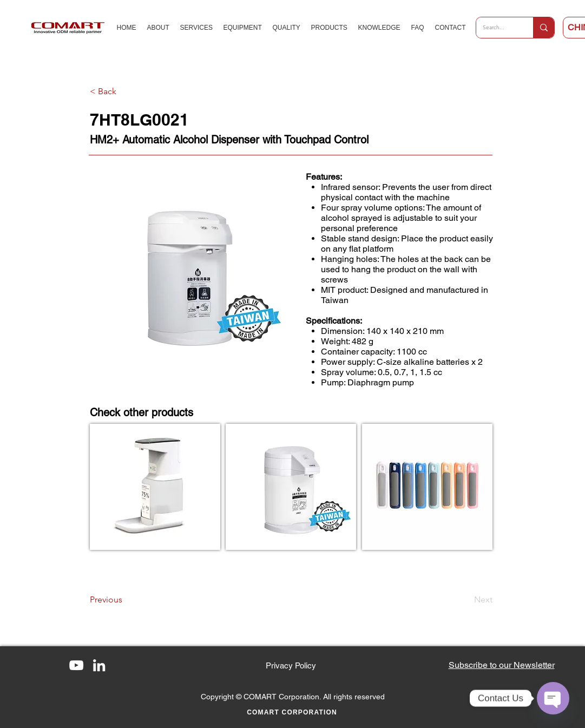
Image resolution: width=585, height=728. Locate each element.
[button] (502, 665)
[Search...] (497, 28)
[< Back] (126, 91)
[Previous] (126, 600)
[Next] (465, 600)
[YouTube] (76, 665)
